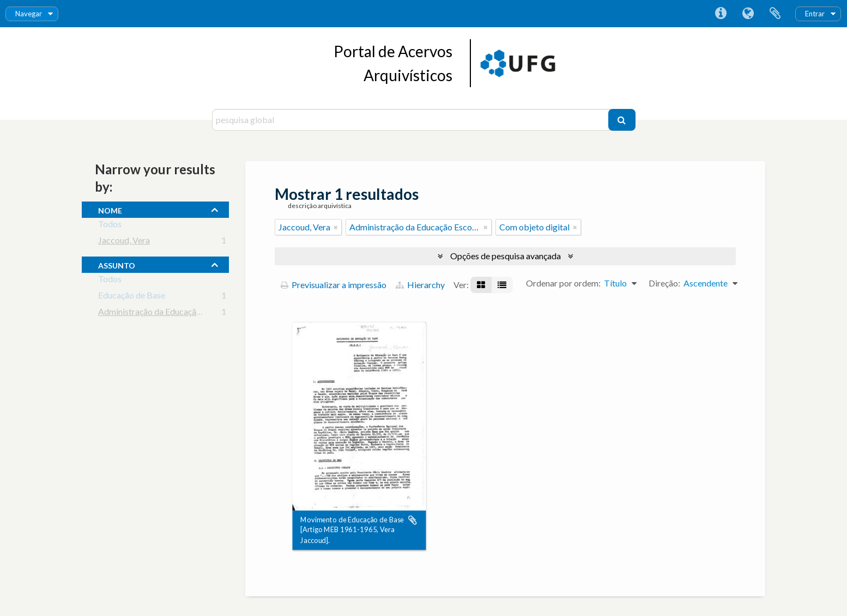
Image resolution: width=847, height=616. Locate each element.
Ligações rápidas (721, 14)
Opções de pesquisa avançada (506, 256)
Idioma (748, 14)
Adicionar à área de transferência (413, 520)
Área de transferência (775, 14)
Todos (110, 226)
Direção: (664, 283)
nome (110, 209)
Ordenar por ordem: (563, 283)
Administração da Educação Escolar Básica (178, 313)
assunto (117, 264)
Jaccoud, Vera (124, 242)
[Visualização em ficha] (481, 285)
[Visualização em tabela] (502, 285)
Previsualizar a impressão (334, 285)
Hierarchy (420, 285)
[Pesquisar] (622, 120)
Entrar (815, 14)
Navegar (29, 14)
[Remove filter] (336, 227)
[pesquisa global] (412, 120)
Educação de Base (132, 297)
